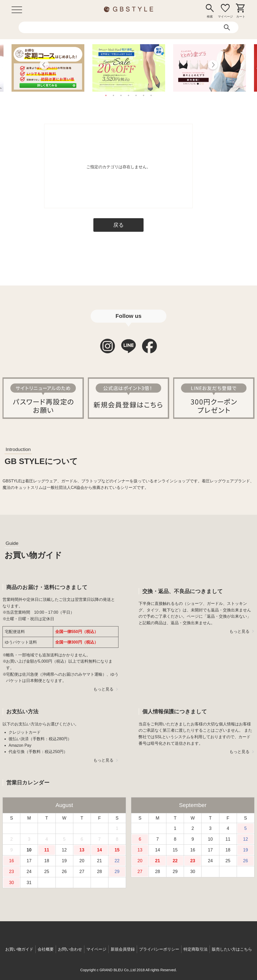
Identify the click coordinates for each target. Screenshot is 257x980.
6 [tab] (144, 95)
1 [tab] (106, 95)
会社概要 (46, 949)
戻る (119, 225)
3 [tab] (121, 95)
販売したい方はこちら (232, 949)
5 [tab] (136, 95)
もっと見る (103, 689)
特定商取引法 (196, 949)
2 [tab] (113, 95)
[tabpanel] (129, 68)
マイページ (96, 949)
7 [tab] (151, 95)
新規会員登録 (123, 949)
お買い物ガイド (19, 949)
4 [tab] (128, 95)
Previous (44, 66)
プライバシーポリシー (159, 949)
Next (213, 66)
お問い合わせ (70, 949)
